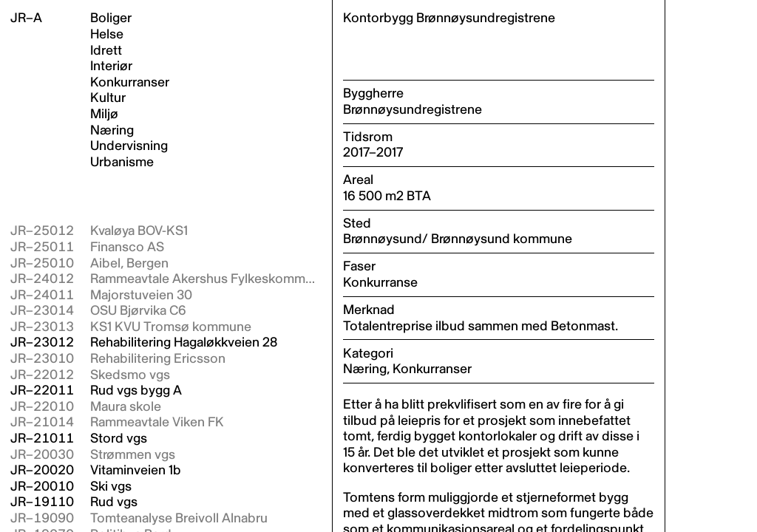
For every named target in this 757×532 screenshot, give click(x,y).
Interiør (111, 66)
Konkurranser (130, 83)
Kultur (108, 98)
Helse (107, 35)
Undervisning (129, 146)
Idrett (106, 51)
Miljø (104, 115)
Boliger (111, 18)
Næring (112, 131)
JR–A (26, 18)
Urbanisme (122, 163)
